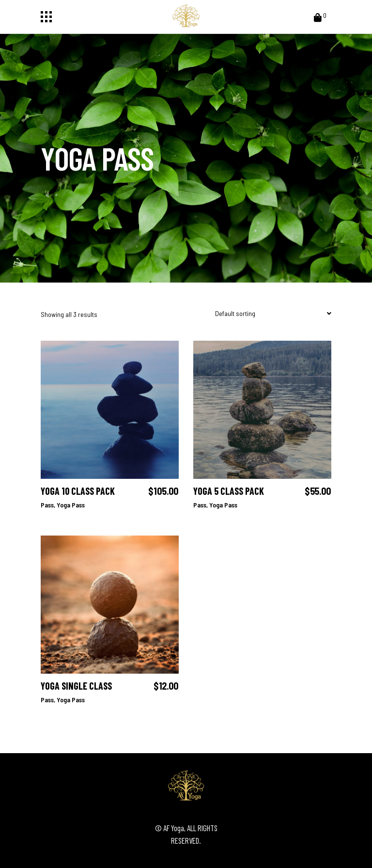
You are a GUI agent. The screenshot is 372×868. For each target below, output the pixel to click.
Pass (47, 505)
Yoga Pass (71, 505)
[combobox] (271, 314)
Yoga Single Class (76, 686)
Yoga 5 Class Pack (229, 491)
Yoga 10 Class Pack (78, 491)
